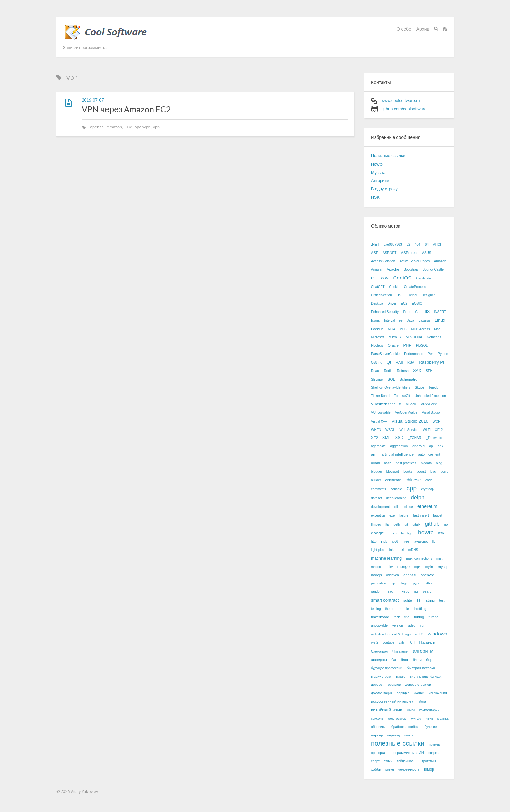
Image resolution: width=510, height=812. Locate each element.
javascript (421, 542)
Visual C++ (379, 421)
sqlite (408, 600)
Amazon (114, 127)
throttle (404, 609)
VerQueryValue (406, 412)
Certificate (423, 278)
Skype (419, 388)
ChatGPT (378, 287)
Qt (389, 362)
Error (407, 312)
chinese (413, 480)
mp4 (417, 567)
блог (405, 660)
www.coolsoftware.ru (401, 101)
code (429, 480)
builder (376, 480)
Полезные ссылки (388, 156)
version (398, 625)
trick (397, 617)
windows (437, 634)
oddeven (392, 575)
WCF (437, 421)
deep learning (396, 498)
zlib (402, 643)
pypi (416, 583)
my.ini (429, 567)
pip (393, 583)
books (408, 471)
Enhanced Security (385, 312)
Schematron (409, 379)
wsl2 (375, 642)
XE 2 (439, 430)
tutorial (434, 617)
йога (423, 702)
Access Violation (383, 261)
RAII (399, 362)
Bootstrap (411, 269)
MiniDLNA (414, 337)
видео (401, 676)
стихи (388, 761)
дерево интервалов (386, 685)
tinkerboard (380, 617)
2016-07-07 (93, 100)
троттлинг (429, 761)
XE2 (374, 438)
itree (406, 542)
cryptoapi (428, 489)
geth (397, 524)
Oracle (393, 345)
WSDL (390, 430)
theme (390, 609)
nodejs (376, 575)
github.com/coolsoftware (404, 109)
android (418, 446)
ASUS (426, 253)
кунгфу (416, 718)
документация (382, 693)
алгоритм (423, 651)
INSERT (440, 312)
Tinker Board (380, 396)
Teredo (434, 388)
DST (400, 295)
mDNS (413, 550)
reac (390, 592)
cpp (412, 488)
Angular (377, 269)
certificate (393, 480)
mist (439, 558)
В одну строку (384, 189)
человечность (409, 769)
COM (385, 278)
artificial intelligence (398, 454)
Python (443, 354)
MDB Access (420, 329)
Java (410, 320)
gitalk (416, 524)
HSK (375, 197)
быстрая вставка (421, 668)
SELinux (377, 379)
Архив (423, 29)
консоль (377, 718)
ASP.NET (390, 253)
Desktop (377, 304)
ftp (387, 524)
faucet (438, 515)
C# (374, 278)
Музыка (378, 173)
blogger (376, 471)
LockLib (377, 329)
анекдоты (379, 660)
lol (402, 550)
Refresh (403, 371)
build (445, 471)
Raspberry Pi (431, 362)
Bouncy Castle (433, 269)
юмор (429, 769)
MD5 (403, 329)
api (431, 446)
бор (429, 660)
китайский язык (386, 710)
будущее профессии (387, 668)
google (378, 533)
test (442, 601)
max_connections (419, 558)
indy (384, 541)
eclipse (408, 507)
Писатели (427, 642)
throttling (420, 609)
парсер (377, 735)
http (374, 542)
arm (374, 454)
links (392, 550)
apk (440, 446)
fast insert (421, 515)
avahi (375, 463)
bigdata (426, 463)
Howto (377, 164)
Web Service (409, 430)
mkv (390, 567)
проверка (378, 753)
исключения (438, 693)
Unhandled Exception (430, 396)
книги (410, 710)
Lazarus (425, 320)
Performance (413, 354)
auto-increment (429, 455)
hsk (441, 533)
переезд (394, 735)
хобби (376, 769)
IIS (427, 312)
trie (407, 617)
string (430, 600)
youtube (389, 643)
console (396, 489)
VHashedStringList (386, 404)
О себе (404, 29)
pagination (379, 583)
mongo (404, 567)
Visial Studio (431, 412)
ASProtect (409, 253)
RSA (411, 362)
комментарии (430, 710)
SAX (417, 371)
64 (427, 244)
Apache (393, 269)
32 (408, 245)
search (428, 591)
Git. (418, 312)
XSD (399, 438)
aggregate (378, 446)
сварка (433, 753)
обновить (378, 727)
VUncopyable (381, 412)
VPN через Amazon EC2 (126, 109)
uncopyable (379, 625)
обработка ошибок (404, 727)
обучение (430, 727)
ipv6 (395, 542)
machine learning (386, 558)
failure (404, 515)
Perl (431, 354)
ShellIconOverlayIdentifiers (391, 388)
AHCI (437, 245)
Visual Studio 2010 (410, 421)
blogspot (393, 471)
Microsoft (378, 337)
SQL (391, 379)
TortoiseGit (402, 396)
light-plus (378, 550)
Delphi (412, 295)
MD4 (392, 329)
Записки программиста (85, 48)
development (380, 507)
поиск (409, 735)
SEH (429, 371)
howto (426, 533)
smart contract (385, 600)
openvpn (142, 127)
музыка (443, 718)
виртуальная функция (427, 676)
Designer (428, 295)
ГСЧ (411, 643)
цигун (390, 769)
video (411, 625)
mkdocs (377, 567)
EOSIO (417, 304)
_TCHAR (415, 438)
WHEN (376, 430)
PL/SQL (422, 346)
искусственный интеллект (393, 701)
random (377, 592)
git (406, 524)
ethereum (427, 506)
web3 (419, 634)
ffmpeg (376, 524)
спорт (375, 761)
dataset (376, 498)
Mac (437, 329)
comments (379, 489)
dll (396, 507)
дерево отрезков (418, 685)
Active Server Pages (415, 261)
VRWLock (429, 404)
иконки (419, 693)
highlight (407, 533)
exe (392, 515)
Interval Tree (393, 320)
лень (429, 718)
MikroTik (395, 337)
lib (434, 542)
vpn (156, 127)
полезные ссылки (398, 743)
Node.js (377, 345)
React (375, 371)
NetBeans (434, 337)
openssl (97, 127)
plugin (404, 583)
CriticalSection (382, 295)
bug (433, 471)
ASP (375, 253)
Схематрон (379, 652)
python (429, 583)
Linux (440, 320)
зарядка (403, 693)
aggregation (399, 446)
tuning (419, 617)
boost (421, 471)
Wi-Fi (426, 430)
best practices (406, 463)
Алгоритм (380, 181)
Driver (392, 304)
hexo (393, 533)
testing (376, 609)
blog (439, 463)
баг (394, 660)
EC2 (128, 127)
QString (377, 362)
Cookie (394, 287)
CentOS (402, 278)
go (446, 524)
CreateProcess (415, 287)
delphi (418, 498)
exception (378, 515)
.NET (375, 244)
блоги (417, 660)
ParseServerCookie (385, 354)
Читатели (400, 651)
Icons (375, 320)
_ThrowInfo (434, 438)
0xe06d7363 (393, 245)
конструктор (397, 718)
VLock (411, 404)
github (432, 524)
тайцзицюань (407, 761)
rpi (416, 591)
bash (388, 463)
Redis (388, 371)
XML (387, 438)
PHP (407, 345)
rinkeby (403, 591)
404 (417, 245)
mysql (443, 567)
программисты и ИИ (407, 753)
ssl (419, 600)
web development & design (391, 634)
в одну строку (381, 676)
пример (435, 745)
